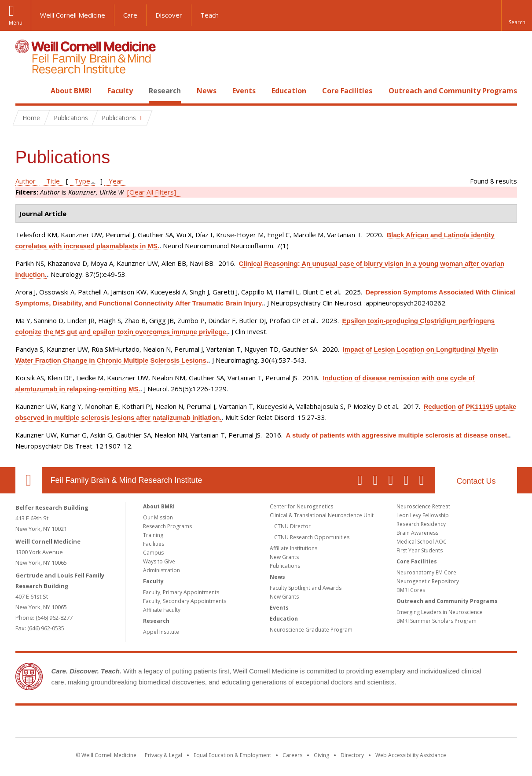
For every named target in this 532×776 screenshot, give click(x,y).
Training (153, 535)
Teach (209, 15)
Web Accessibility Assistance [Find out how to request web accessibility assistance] (411, 755)
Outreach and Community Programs (453, 91)
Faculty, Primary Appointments (181, 592)
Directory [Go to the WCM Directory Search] (352, 755)
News (207, 91)
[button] (517, 15)
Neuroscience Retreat (423, 506)
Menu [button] (16, 23)
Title (53, 181)
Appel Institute (161, 632)
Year (116, 181)
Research (165, 91)
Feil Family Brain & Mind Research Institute (127, 480)
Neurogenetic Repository (428, 581)
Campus (153, 553)
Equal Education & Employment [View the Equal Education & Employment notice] (232, 755)
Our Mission (158, 517)
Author (26, 181)
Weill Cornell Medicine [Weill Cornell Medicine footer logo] (202, 723)
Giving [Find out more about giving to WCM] (321, 755)
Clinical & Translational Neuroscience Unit (322, 515)
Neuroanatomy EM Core (426, 572)
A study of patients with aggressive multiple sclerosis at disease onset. (398, 435)
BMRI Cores (411, 590)
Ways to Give (159, 561)
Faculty (120, 91)
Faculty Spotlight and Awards (306, 588)
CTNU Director (292, 526)
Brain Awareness (417, 533)
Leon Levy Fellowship (423, 515)
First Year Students (420, 550)
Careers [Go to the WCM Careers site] (292, 755)
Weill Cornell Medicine (73, 15)
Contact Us (476, 481)
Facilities (154, 544)
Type (82, 181)
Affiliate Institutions (294, 548)
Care (130, 15)
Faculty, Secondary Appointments (185, 601)
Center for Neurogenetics (301, 506)
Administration (161, 570)
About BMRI (71, 91)
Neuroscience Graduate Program (311, 630)
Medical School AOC (422, 542)
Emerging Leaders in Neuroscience (440, 612)
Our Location (29, 480)
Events (244, 91)
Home (25, 91)
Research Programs (167, 526)
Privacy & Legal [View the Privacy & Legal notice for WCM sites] (163, 755)
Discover (169, 15)
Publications (285, 566)
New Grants (284, 557)
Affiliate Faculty (162, 610)
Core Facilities (347, 91)
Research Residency (421, 524)
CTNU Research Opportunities (312, 537)
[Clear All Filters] (152, 192)
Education (289, 91)
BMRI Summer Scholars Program (437, 621)
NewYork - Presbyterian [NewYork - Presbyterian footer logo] (339, 723)
